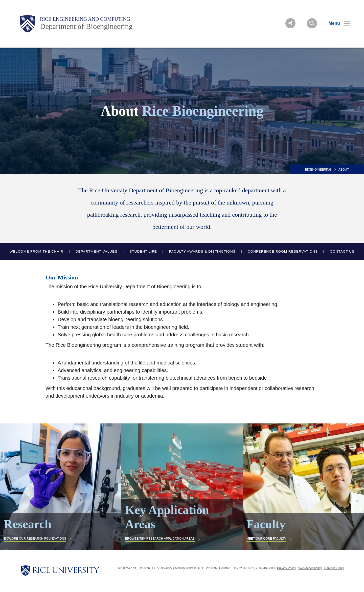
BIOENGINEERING (318, 170)
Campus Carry (334, 568)
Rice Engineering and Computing (85, 19)
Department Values (97, 251)
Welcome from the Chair (37, 251)
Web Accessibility (310, 568)
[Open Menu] (336, 23)
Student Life (143, 251)
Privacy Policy (287, 568)
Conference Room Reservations (283, 251)
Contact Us (342, 251)
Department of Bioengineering (86, 26)
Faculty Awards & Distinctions (202, 251)
